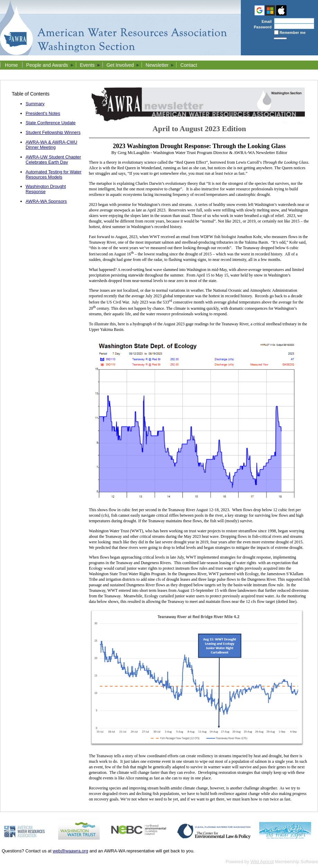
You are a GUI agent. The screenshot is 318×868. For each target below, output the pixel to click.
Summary (35, 104)
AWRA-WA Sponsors (46, 201)
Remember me (293, 33)
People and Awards (47, 65)
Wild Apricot (262, 862)
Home (11, 65)
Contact (189, 65)
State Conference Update (51, 123)
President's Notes (43, 113)
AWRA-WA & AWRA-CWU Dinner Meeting (51, 145)
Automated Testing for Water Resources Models (53, 174)
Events (87, 65)
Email (265, 21)
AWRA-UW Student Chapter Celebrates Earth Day (53, 160)
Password (261, 27)
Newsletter (157, 65)
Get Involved (120, 65)
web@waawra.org (70, 851)
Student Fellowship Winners (53, 132)
